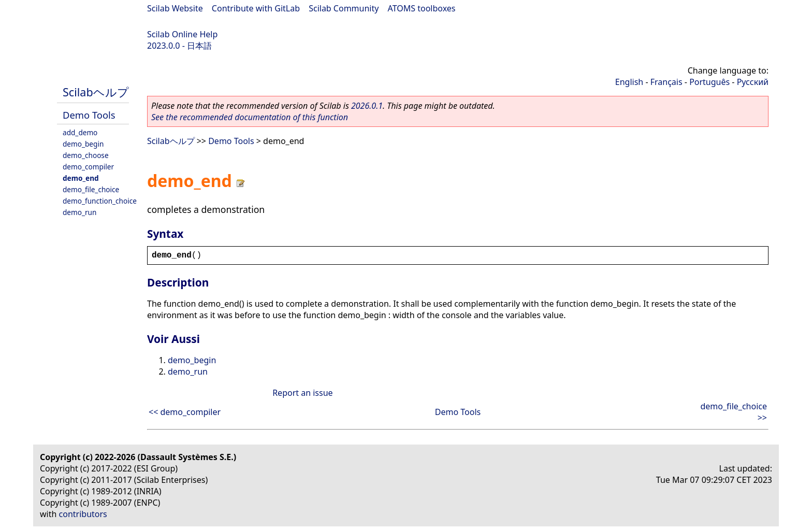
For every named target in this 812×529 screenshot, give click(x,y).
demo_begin (83, 144)
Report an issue (302, 393)
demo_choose (86, 155)
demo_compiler (88, 167)
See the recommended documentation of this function (250, 117)
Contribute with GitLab (256, 8)
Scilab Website (175, 8)
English (629, 82)
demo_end (81, 178)
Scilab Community (344, 8)
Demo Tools (89, 115)
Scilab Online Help (182, 34)
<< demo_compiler (185, 412)
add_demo (80, 132)
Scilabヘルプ (96, 92)
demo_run (79, 212)
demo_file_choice (91, 189)
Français (666, 82)
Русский (753, 82)
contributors (83, 514)
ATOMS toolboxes (422, 8)
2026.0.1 (367, 106)
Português (709, 82)
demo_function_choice (100, 201)
